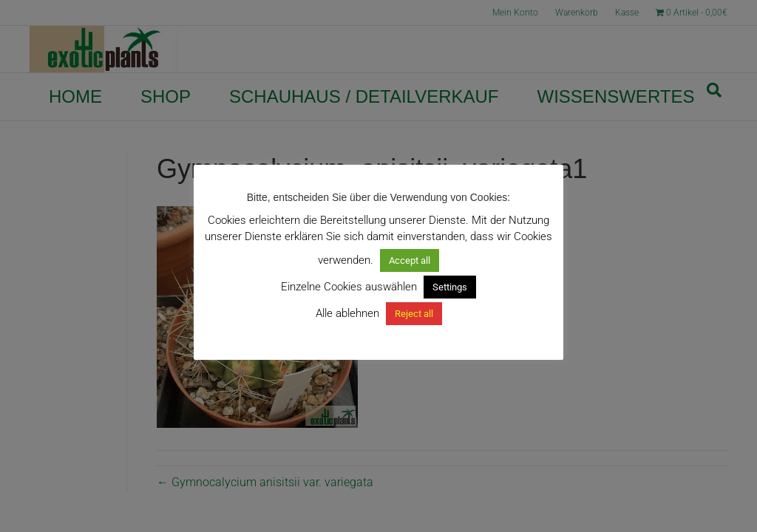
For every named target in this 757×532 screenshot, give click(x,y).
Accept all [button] (410, 260)
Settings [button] (450, 287)
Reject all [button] (414, 314)
